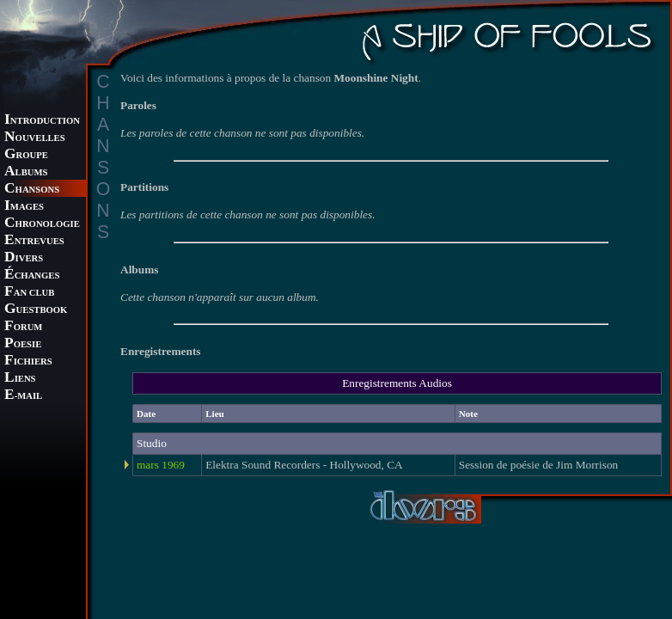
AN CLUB (29, 293)
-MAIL (23, 396)
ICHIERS (28, 362)
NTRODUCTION (42, 121)
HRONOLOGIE (42, 224)
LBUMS (26, 172)
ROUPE (26, 155)
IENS (20, 379)
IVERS (24, 258)
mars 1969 (161, 465)
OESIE (23, 344)
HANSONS (32, 190)
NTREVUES (34, 241)
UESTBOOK (36, 310)
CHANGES (32, 276)
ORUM (23, 327)
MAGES (24, 207)
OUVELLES (35, 138)
